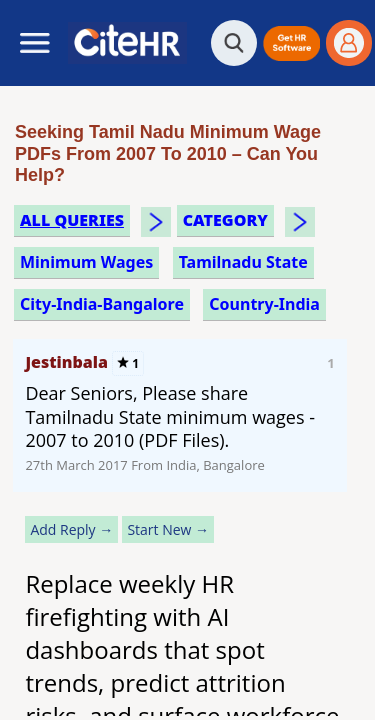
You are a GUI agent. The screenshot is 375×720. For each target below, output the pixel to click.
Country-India (264, 304)
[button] (291, 43)
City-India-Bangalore (102, 304)
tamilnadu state (243, 262)
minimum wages (86, 262)
